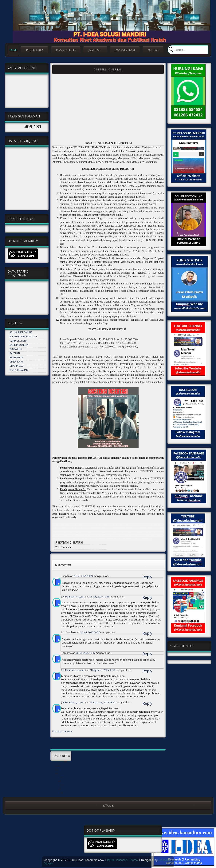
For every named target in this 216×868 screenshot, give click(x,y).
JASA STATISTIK (66, 50)
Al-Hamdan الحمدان (73, 597)
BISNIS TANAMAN (19, 370)
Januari (54, 781)
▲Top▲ (108, 805)
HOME (13, 50)
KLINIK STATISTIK (18, 341)
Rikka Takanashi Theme (122, 860)
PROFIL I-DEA (35, 50)
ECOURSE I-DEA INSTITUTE (23, 337)
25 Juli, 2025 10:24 (84, 576)
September (56, 762)
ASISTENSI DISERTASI (108, 69)
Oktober (55, 777)
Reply (147, 577)
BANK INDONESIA (19, 345)
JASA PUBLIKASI (125, 50)
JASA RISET (95, 50)
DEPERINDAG (16, 366)
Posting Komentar (63, 731)
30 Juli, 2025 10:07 (86, 653)
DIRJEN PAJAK (16, 362)
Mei (52, 766)
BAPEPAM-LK (16, 357)
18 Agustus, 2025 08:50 (103, 670)
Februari (55, 785)
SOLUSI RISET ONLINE (21, 332)
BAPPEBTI (15, 353)
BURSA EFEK (16, 349)
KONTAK (153, 50)
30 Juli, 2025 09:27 (90, 632)
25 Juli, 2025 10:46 (100, 597)
